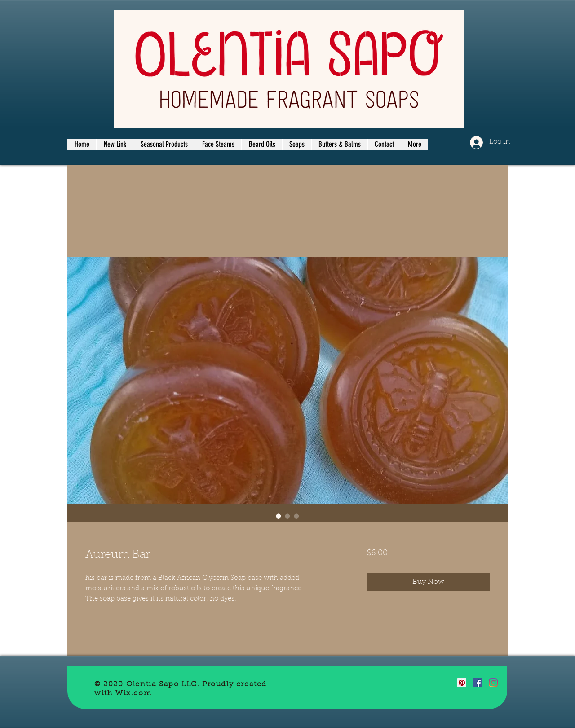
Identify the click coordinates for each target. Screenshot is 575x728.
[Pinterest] (462, 683)
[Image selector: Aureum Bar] (279, 516)
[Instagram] (493, 683)
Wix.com (133, 693)
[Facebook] (478, 683)
